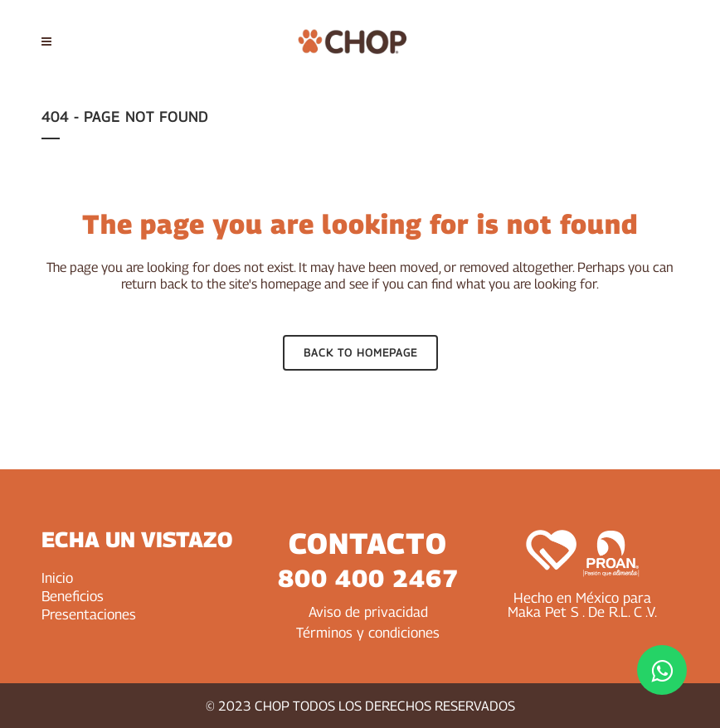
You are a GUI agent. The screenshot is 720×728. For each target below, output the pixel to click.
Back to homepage (360, 352)
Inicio (57, 578)
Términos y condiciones (368, 633)
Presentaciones (89, 614)
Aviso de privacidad (368, 612)
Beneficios (73, 596)
